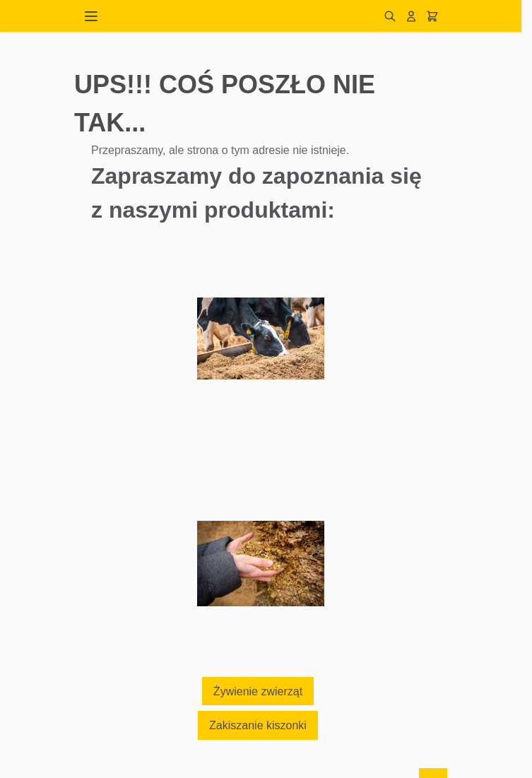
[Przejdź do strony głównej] (244, 16)
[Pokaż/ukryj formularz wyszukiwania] (390, 16)
